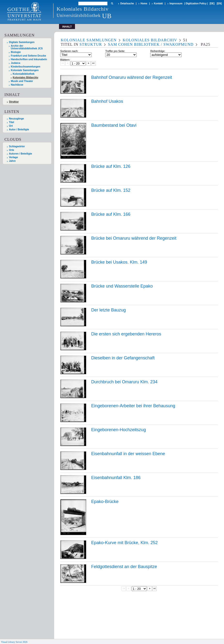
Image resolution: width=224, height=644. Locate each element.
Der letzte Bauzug (108, 310)
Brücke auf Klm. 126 (111, 166)
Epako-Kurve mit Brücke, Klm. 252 (124, 543)
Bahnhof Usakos (107, 101)
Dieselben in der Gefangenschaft (123, 358)
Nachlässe (17, 85)
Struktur (14, 102)
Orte (11, 150)
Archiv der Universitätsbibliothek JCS (27, 47)
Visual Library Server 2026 (14, 642)
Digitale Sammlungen (22, 42)
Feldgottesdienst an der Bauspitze (124, 567)
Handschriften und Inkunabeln (29, 59)
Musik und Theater (22, 81)
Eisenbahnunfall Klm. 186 (116, 478)
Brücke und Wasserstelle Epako (122, 286)
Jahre (12, 161)
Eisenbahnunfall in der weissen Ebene (128, 454)
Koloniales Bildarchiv (26, 78)
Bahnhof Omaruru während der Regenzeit (132, 77)
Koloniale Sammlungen (25, 70)
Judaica (16, 63)
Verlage (13, 157)
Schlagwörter (17, 146)
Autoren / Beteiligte (20, 154)
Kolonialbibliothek (24, 74)
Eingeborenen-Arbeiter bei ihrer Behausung (133, 406)
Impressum (176, 4)
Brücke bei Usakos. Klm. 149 (119, 262)
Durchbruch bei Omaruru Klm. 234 (124, 382)
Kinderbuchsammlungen (26, 67)
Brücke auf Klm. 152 (111, 190)
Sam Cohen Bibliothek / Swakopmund (151, 44)
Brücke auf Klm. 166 (111, 214)
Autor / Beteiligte (19, 130)
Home (144, 4)
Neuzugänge (16, 119)
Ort (11, 126)
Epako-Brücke (105, 502)
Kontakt (158, 4)
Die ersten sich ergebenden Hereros (126, 334)
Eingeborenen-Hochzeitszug (119, 430)
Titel (11, 122)
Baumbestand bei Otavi (114, 125)
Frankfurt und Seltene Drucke (29, 56)
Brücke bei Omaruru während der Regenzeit (134, 238)
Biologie (16, 52)
